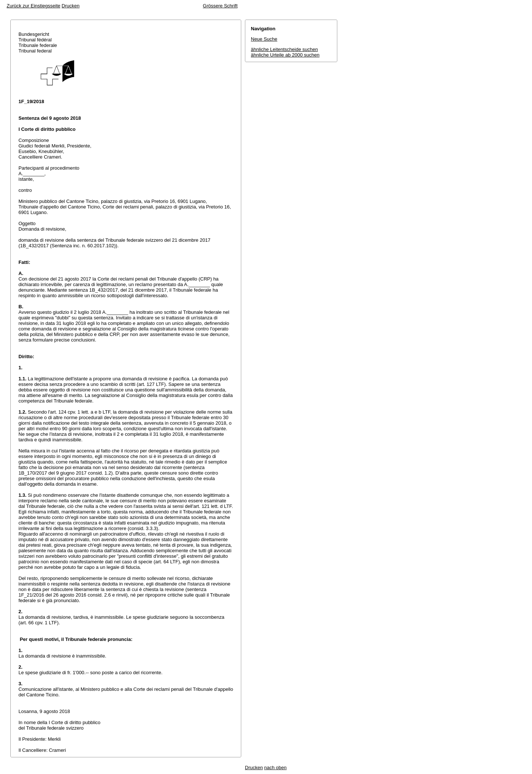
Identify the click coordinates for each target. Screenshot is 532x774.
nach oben (275, 768)
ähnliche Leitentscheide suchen (284, 49)
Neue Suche (264, 39)
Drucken (71, 6)
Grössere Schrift (220, 6)
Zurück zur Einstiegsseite (33, 6)
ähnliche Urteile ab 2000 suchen (285, 55)
